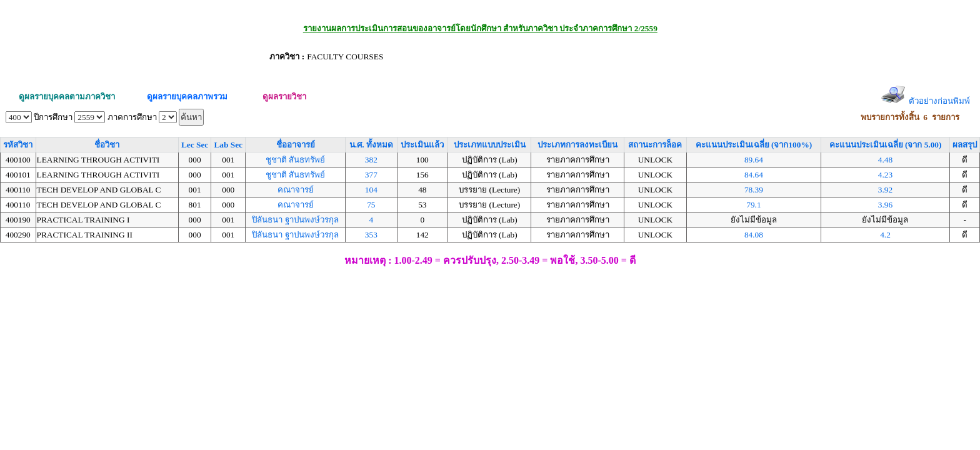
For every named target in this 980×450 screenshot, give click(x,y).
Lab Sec (228, 145)
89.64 (754, 160)
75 (371, 205)
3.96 (885, 205)
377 (371, 175)
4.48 (885, 160)
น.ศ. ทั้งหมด (371, 145)
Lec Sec (195, 145)
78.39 (754, 190)
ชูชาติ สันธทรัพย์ (295, 160)
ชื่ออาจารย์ (296, 145)
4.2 (885, 235)
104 (371, 190)
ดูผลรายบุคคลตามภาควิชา (67, 97)
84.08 (754, 235)
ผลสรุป (965, 145)
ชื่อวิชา (107, 145)
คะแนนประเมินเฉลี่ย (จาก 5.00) (886, 145)
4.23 (885, 175)
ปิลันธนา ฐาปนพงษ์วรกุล (295, 220)
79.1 (753, 205)
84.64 (754, 175)
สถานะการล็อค (655, 145)
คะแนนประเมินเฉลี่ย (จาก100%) (754, 145)
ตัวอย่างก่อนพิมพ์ (939, 101)
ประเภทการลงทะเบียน (577, 145)
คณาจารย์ (296, 190)
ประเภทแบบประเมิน (490, 145)
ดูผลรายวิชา (284, 97)
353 (371, 235)
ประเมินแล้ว (422, 145)
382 (371, 160)
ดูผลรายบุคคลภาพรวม (187, 97)
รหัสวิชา (18, 145)
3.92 (885, 190)
